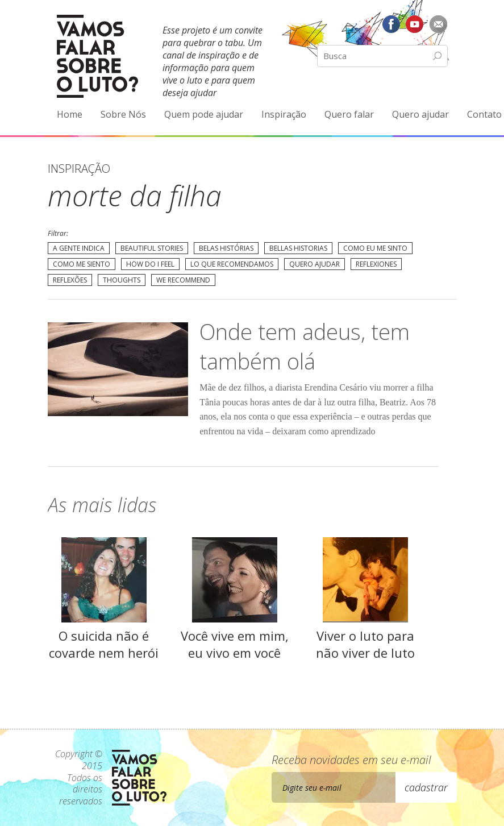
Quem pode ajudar (204, 114)
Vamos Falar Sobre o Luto (97, 56)
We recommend (183, 280)
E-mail (439, 24)
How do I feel (150, 264)
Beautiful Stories (152, 248)
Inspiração (284, 114)
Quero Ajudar (315, 264)
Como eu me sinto (375, 248)
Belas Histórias (226, 248)
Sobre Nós (123, 114)
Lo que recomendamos (232, 264)
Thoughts (122, 280)
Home (70, 114)
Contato (484, 114)
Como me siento (82, 264)
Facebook (391, 24)
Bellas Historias (298, 248)
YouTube (415, 24)
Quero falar (349, 114)
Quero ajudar (420, 114)
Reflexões (70, 280)
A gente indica (79, 248)
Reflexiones (376, 264)
